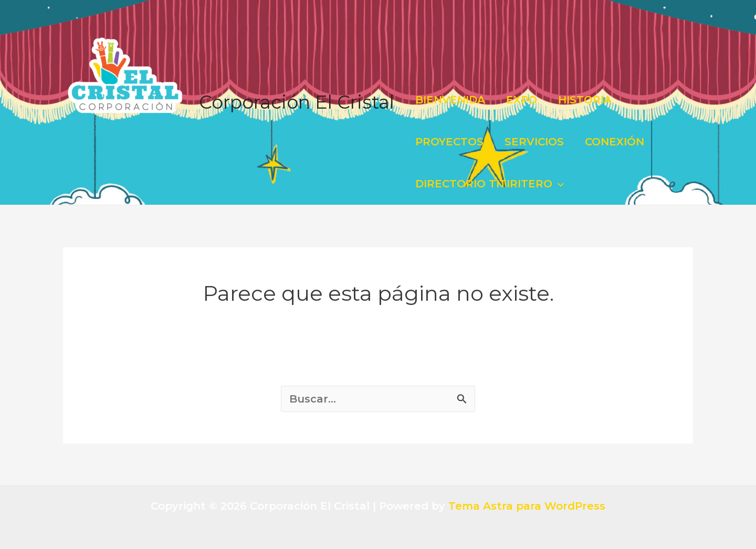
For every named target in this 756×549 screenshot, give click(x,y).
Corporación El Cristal (297, 102)
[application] (558, 184)
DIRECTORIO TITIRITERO (490, 184)
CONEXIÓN (615, 142)
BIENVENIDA (450, 100)
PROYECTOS (449, 142)
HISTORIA (585, 100)
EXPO (522, 100)
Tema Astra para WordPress (527, 506)
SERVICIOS (534, 142)
